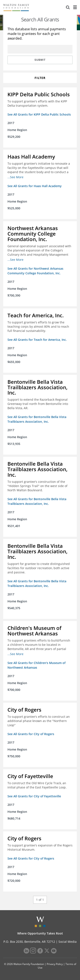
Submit (40, 60)
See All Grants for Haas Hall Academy (35, 186)
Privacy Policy (55, 964)
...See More (15, 177)
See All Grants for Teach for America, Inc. (37, 340)
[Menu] (75, 7)
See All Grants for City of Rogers (31, 734)
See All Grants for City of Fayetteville (34, 796)
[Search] (68, 7)
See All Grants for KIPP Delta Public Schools (39, 114)
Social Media (68, 942)
